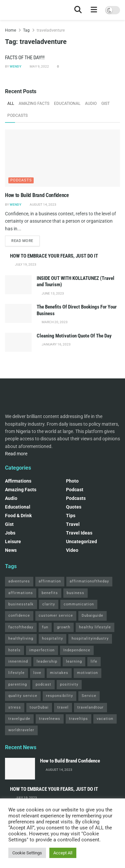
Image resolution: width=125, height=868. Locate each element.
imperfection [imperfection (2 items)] (42, 650)
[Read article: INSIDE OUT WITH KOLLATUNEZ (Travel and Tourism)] (18, 285)
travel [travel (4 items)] (63, 707)
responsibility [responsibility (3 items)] (59, 696)
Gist (105, 104)
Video (72, 550)
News (11, 550)
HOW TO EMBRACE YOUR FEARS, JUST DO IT (54, 256)
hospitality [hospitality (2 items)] (52, 639)
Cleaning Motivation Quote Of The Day (74, 336)
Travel (73, 524)
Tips (71, 516)
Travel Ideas (79, 533)
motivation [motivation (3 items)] (87, 673)
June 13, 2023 (52, 293)
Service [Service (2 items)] (89, 696)
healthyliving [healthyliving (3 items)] (21, 639)
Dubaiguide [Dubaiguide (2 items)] (92, 616)
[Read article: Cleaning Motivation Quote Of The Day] (18, 342)
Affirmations (18, 481)
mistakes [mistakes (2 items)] (59, 673)
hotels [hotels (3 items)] (14, 650)
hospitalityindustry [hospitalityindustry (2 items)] (90, 639)
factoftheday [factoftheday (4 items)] (21, 627)
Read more (25, 240)
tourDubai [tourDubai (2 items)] (39, 707)
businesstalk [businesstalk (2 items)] (21, 604)
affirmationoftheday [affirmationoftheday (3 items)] (89, 581)
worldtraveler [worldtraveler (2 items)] (21, 730)
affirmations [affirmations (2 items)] (21, 593)
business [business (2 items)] (75, 593)
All (11, 104)
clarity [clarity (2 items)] (49, 604)
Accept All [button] (63, 853)
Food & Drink (18, 516)
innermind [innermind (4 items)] (18, 661)
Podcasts (17, 115)
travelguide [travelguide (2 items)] (19, 719)
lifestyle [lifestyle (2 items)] (16, 673)
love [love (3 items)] (37, 673)
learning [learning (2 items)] (74, 661)
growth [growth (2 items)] (64, 627)
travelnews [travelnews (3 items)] (50, 719)
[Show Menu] (94, 10)
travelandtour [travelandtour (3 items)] (90, 707)
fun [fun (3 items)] (45, 627)
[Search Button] (78, 10)
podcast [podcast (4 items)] (43, 684)
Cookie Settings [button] (27, 853)
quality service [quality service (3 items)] (23, 696)
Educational (67, 104)
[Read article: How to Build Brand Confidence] (62, 158)
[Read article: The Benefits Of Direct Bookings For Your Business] (18, 313)
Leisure (13, 542)
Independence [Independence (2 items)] (77, 650)
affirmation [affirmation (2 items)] (50, 581)
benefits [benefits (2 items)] (50, 593)
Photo (72, 481)
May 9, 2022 (39, 66)
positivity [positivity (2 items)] (69, 684)
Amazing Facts (34, 104)
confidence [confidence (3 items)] (19, 616)
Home (10, 30)
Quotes (74, 507)
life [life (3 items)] (94, 661)
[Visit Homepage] (5, 10)
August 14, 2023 (43, 205)
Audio (91, 104)
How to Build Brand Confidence (37, 195)
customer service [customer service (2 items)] (56, 616)
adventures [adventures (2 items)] (19, 581)
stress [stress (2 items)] (15, 707)
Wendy (15, 66)
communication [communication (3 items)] (79, 604)
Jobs (10, 533)
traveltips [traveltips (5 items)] (78, 719)
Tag (26, 30)
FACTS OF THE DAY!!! (25, 58)
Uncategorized (81, 542)
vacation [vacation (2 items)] (105, 719)
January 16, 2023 (56, 344)
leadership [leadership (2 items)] (47, 661)
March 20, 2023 (54, 322)
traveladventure (51, 30)
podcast (75, 490)
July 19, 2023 (25, 264)
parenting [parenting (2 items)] (18, 684)
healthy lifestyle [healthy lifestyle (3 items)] (95, 627)
